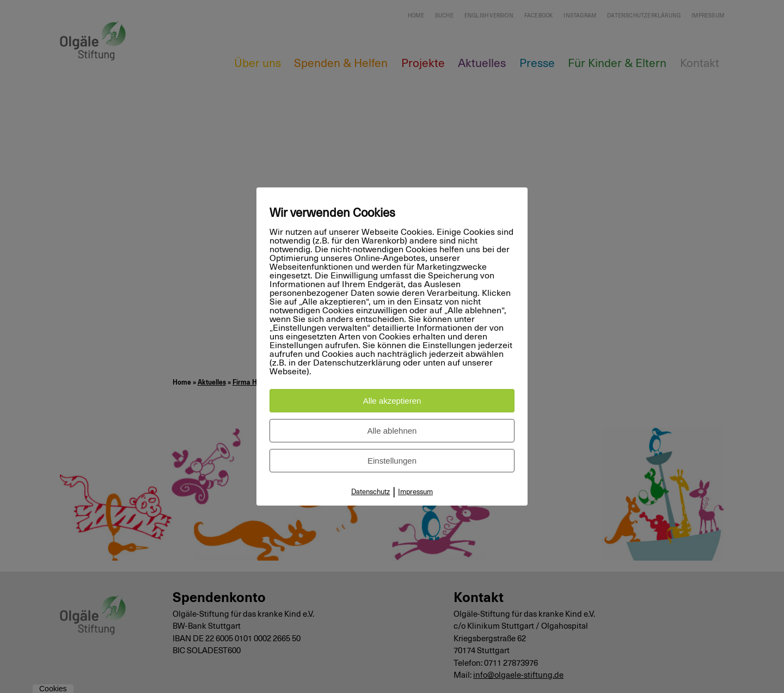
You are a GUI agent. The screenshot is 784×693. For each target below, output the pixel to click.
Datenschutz (370, 492)
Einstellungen (392, 461)
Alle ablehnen (392, 431)
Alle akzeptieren (392, 401)
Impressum (415, 492)
